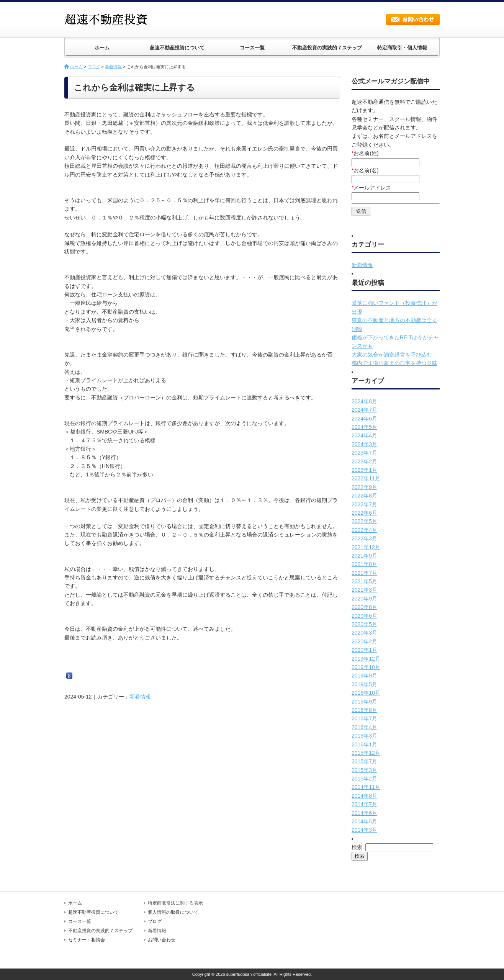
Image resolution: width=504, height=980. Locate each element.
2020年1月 (364, 650)
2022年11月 (366, 478)
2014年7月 (364, 804)
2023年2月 (364, 461)
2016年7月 (364, 718)
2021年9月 (364, 556)
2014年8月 (364, 796)
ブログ (94, 67)
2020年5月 (364, 624)
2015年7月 (364, 761)
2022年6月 (364, 513)
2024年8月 (364, 401)
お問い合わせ (413, 20)
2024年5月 (364, 427)
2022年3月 (364, 538)
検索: (358, 847)
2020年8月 (364, 607)
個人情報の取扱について (173, 912)
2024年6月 (364, 419)
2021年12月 (366, 547)
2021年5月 (364, 581)
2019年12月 (366, 659)
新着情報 (113, 67)
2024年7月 (364, 410)
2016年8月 (364, 710)
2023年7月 (364, 453)
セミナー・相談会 (87, 940)
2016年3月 (364, 736)
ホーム (102, 48)
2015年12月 (366, 753)
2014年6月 (364, 813)
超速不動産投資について (177, 48)
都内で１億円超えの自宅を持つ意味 (394, 363)
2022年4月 (364, 530)
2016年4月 (364, 727)
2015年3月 (364, 770)
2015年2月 (364, 779)
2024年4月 (364, 435)
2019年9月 (364, 676)
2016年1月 (364, 744)
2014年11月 (366, 787)
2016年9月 (364, 702)
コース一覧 (252, 48)
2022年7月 (364, 504)
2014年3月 (364, 830)
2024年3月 (364, 444)
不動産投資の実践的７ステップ (327, 48)
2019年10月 (366, 667)
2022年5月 (364, 521)
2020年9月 (364, 599)
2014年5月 (364, 821)
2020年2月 (364, 641)
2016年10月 (366, 693)
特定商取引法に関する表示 (175, 903)
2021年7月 (364, 573)
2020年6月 (364, 616)
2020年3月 (364, 633)
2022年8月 (364, 496)
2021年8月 (364, 564)
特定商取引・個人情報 (402, 48)
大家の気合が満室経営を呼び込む (392, 355)
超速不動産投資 (108, 19)
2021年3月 (364, 590)
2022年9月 (364, 487)
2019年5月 (364, 684)
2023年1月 (364, 470)
